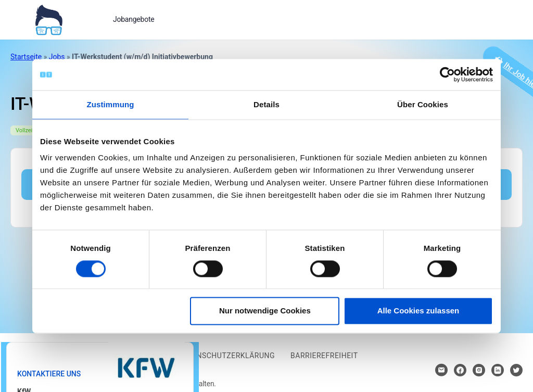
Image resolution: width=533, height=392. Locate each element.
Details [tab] (266, 104)
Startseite (26, 57)
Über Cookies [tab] (423, 104)
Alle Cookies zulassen (418, 311)
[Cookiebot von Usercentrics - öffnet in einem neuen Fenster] (447, 74)
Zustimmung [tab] (111, 104)
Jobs (57, 57)
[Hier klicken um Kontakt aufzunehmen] (441, 370)
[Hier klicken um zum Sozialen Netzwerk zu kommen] (460, 370)
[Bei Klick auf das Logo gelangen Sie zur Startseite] (49, 19)
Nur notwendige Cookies (265, 311)
